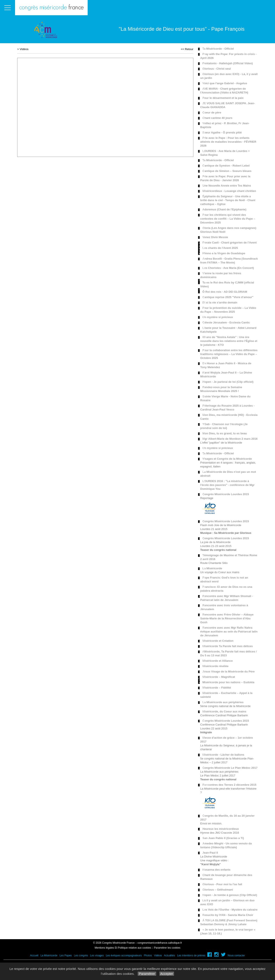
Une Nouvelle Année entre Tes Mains (227, 186)
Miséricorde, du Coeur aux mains (224, 711)
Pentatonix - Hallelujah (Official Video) (228, 63)
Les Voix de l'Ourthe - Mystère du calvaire (230, 910)
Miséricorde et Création (218, 641)
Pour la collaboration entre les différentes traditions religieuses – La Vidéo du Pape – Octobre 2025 (229, 354)
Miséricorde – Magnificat (219, 677)
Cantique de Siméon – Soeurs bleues (227, 171)
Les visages (97, 955)
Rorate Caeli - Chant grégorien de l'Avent (230, 243)
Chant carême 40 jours (217, 118)
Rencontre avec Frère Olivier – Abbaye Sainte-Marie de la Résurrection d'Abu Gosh (227, 618)
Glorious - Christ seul (217, 69)
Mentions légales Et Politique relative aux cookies (123, 948)
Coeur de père (212, 113)
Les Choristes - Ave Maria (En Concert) (228, 268)
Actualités (170, 955)
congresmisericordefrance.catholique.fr (160, 943)
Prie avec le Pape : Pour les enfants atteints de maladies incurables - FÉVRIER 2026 (228, 142)
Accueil (34, 955)
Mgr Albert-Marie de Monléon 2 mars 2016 (230, 439)
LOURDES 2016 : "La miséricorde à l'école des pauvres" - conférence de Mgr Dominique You (227, 485)
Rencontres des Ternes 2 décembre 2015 (229, 785)
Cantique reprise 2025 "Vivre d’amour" (228, 297)
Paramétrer (147, 974)
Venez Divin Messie (215, 237)
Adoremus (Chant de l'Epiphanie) (224, 209)
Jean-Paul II (210, 853)
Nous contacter (236, 955)
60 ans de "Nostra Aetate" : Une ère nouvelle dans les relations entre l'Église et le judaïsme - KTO (229, 341)
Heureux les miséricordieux (221, 829)
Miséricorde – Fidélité (217, 688)
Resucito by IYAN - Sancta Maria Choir (228, 915)
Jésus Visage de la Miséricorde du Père (228, 671)
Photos (148, 955)
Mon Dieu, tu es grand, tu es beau (225, 433)
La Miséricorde (212, 568)
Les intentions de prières (191, 955)
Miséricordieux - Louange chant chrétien (229, 191)
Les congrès (81, 955)
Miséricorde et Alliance (218, 661)
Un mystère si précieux (218, 317)
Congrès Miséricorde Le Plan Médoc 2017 (230, 768)
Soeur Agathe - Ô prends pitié (222, 132)
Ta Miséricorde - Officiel (218, 49)
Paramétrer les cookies (167, 948)
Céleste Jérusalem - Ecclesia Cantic (226, 322)
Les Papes (66, 955)
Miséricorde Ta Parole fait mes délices (228, 646)
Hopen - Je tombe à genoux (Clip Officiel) (230, 895)
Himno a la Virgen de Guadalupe (224, 253)
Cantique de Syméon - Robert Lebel (226, 166)
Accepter (167, 974)
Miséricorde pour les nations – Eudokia (228, 682)
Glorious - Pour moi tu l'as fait (222, 884)
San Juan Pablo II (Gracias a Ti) (223, 838)
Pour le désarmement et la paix (223, 98)
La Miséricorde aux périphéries (223, 702)
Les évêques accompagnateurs (124, 955)
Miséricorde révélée (215, 666)
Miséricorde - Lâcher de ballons (223, 755)
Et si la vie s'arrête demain (220, 302)
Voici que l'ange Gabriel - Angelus (225, 83)
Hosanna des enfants (216, 870)
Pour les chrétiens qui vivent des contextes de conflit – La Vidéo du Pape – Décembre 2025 (228, 219)
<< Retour (187, 49)
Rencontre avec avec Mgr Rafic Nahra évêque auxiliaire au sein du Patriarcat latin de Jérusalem (229, 632)
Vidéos (24, 49)
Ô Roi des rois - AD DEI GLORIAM (225, 292)
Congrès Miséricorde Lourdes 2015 (226, 494)
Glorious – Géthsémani (218, 890)
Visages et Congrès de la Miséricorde (227, 459)
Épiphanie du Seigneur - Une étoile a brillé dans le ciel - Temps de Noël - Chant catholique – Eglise (228, 200)
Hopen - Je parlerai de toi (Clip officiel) (228, 382)
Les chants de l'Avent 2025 (220, 248)
